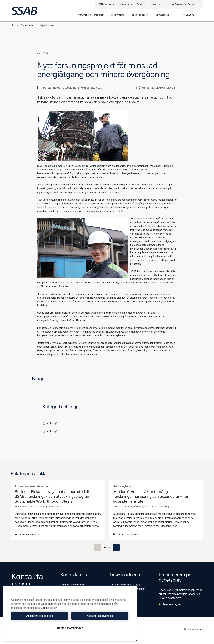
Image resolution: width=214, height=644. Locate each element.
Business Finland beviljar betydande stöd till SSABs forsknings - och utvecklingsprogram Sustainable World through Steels (53, 496)
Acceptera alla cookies (40, 616)
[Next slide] (116, 548)
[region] (70, 613)
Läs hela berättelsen (27, 534)
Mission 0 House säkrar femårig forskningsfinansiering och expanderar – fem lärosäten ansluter (152, 496)
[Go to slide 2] (109, 548)
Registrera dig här (170, 604)
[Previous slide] (98, 548)
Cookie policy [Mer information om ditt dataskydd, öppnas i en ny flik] (49, 608)
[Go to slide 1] (105, 548)
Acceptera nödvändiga (100, 616)
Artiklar (52, 423)
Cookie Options (193, 629)
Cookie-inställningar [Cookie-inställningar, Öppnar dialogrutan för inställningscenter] (70, 628)
